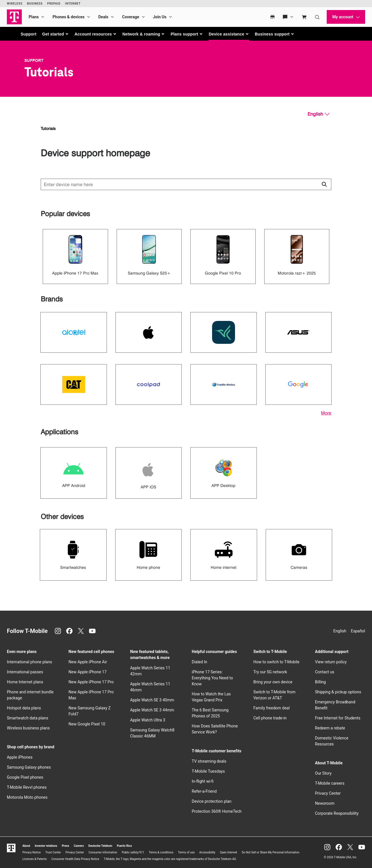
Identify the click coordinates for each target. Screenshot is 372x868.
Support (29, 34)
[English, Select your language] (319, 114)
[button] (55, 34)
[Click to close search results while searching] (324, 184)
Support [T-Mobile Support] (34, 60)
